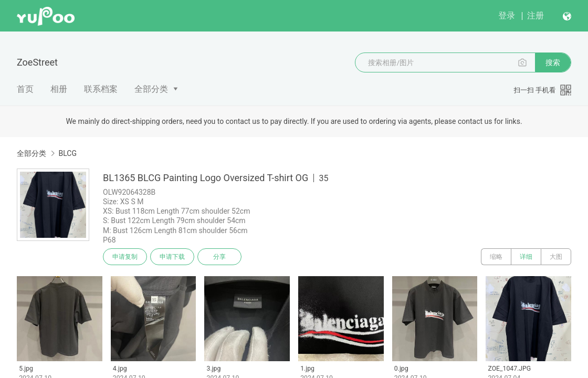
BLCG (67, 153)
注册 (535, 15)
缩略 (496, 257)
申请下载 (172, 257)
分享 (219, 257)
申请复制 (125, 257)
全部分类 (151, 89)
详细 (526, 257)
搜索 (553, 62)
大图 (556, 257)
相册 (59, 89)
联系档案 (101, 89)
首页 (25, 89)
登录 (507, 15)
